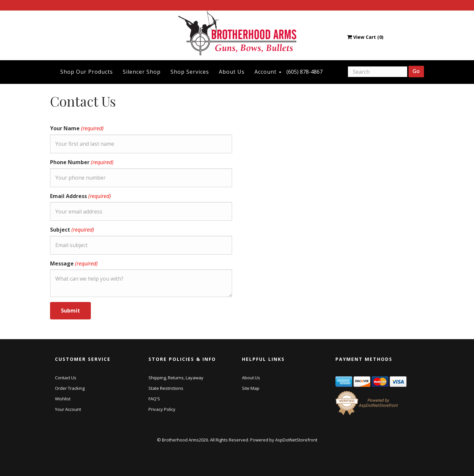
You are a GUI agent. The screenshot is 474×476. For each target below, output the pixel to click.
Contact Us (66, 378)
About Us (232, 72)
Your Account (68, 409)
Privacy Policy (162, 409)
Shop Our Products (87, 72)
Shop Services (190, 72)
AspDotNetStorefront (296, 440)
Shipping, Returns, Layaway (176, 378)
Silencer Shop (142, 72)
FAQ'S (154, 399)
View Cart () (365, 37)
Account (268, 72)
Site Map (251, 388)
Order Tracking (70, 388)
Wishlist (63, 399)
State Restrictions (166, 388)
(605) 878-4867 (304, 72)
